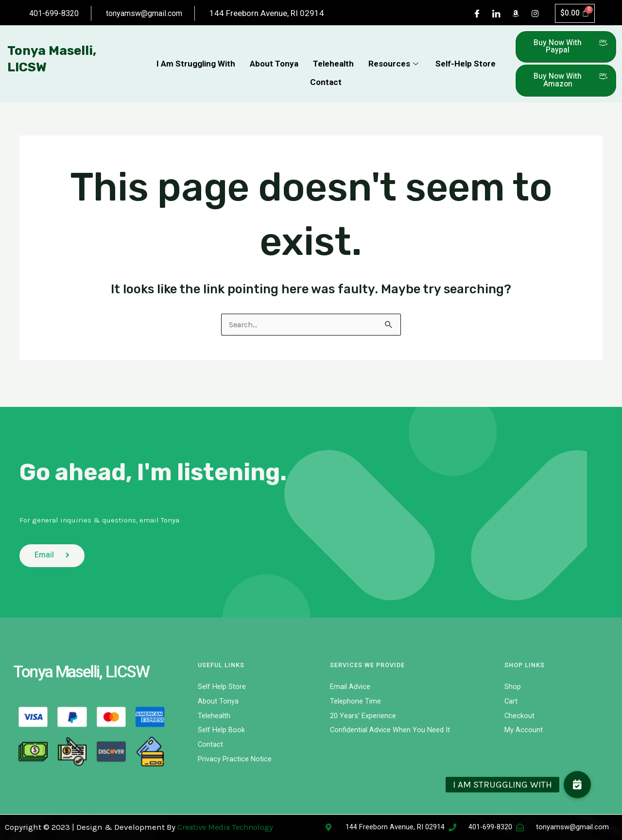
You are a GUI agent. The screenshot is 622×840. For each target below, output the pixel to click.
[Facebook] (476, 19)
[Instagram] (535, 19)
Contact (326, 89)
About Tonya (274, 74)
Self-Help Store (466, 74)
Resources (395, 74)
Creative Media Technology (228, 827)
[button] (577, 785)
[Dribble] (515, 19)
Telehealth (333, 74)
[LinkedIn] (496, 19)
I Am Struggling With (196, 74)
